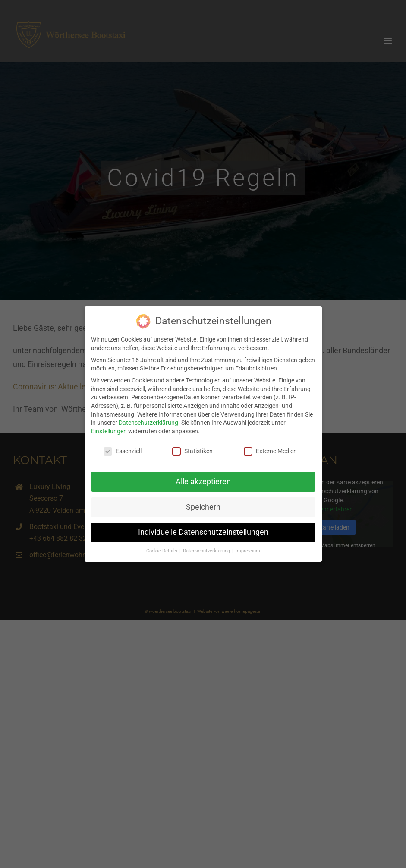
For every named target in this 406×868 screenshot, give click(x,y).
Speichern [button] (203, 505)
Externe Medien (270, 450)
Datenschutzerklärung (148, 421)
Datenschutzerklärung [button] (207, 550)
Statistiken (192, 450)
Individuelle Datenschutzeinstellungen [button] (203, 531)
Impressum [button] (248, 550)
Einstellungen (109, 429)
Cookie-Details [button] (162, 550)
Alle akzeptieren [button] (203, 480)
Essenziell (123, 450)
